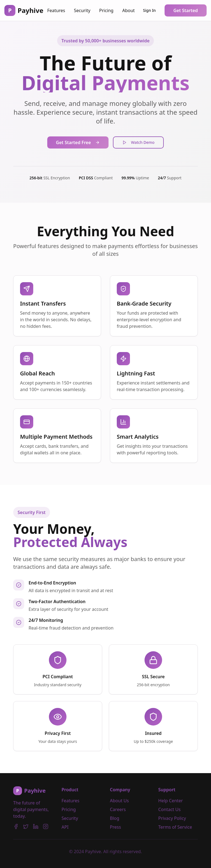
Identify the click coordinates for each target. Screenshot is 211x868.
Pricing (106, 10)
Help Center (170, 801)
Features (56, 10)
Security (82, 10)
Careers (118, 809)
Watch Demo (138, 142)
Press (115, 827)
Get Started (186, 10)
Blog (115, 818)
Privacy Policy (172, 818)
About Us (119, 801)
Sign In (149, 10)
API (65, 827)
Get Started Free (78, 142)
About (128, 10)
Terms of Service (175, 827)
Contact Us (169, 809)
